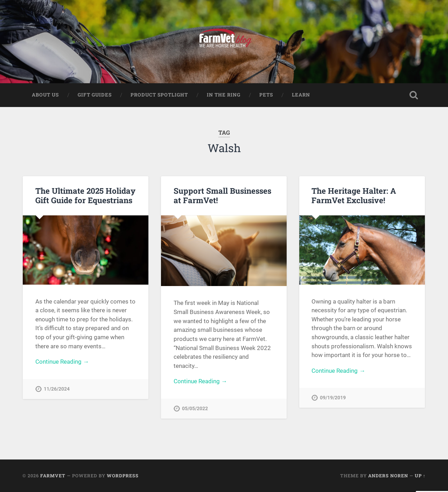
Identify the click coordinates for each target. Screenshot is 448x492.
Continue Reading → (62, 362)
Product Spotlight (159, 95)
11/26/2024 (57, 389)
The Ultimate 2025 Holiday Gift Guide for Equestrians (85, 195)
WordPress (123, 476)
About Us (45, 95)
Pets (266, 95)
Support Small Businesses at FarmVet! (222, 195)
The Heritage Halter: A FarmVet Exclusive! (354, 195)
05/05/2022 (195, 409)
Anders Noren (388, 476)
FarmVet (53, 476)
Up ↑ (420, 476)
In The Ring (224, 95)
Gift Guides (95, 95)
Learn (301, 95)
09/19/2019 (333, 398)
